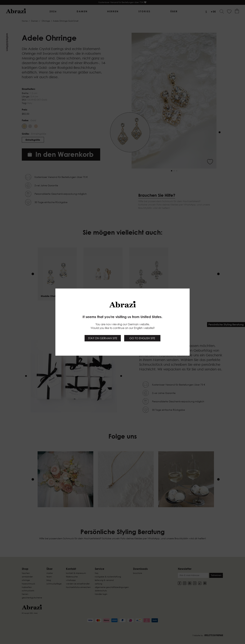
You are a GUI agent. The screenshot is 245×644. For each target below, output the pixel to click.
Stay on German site (103, 338)
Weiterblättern (7, 42)
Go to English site (142, 338)
